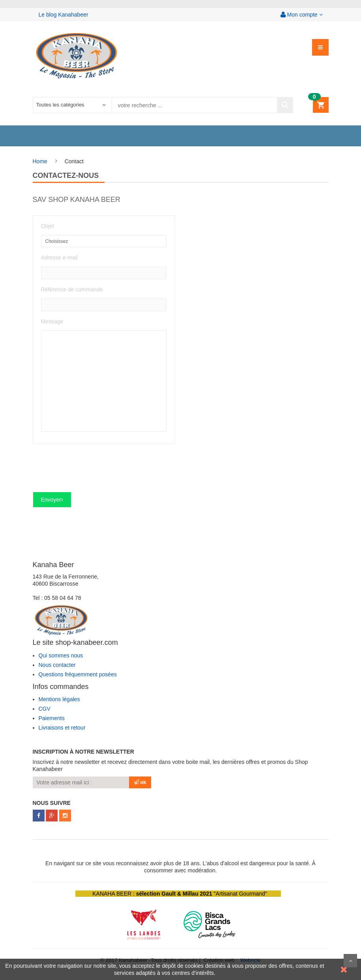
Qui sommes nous (61, 655)
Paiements (52, 718)
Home (40, 161)
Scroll (350, 961)
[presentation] (93, 471)
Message (52, 321)
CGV (45, 709)
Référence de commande (72, 289)
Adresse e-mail (59, 258)
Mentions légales (59, 699)
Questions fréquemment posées (78, 674)
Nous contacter (57, 665)
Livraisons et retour (62, 728)
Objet (48, 226)
